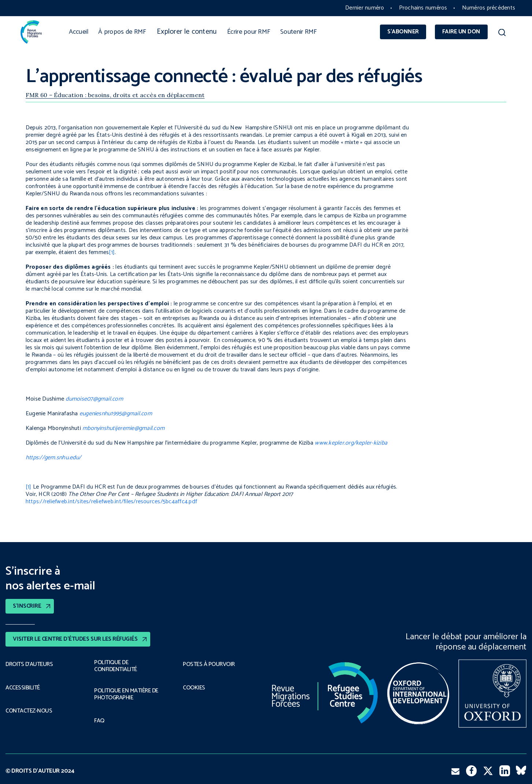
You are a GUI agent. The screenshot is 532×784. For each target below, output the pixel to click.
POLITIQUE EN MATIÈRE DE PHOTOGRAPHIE (126, 694)
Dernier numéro (365, 8)
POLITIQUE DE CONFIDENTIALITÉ (116, 666)
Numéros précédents (489, 8)
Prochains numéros (423, 8)
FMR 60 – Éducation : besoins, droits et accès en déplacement (115, 95)
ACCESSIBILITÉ (23, 688)
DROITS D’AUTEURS (29, 665)
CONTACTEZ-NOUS (29, 711)
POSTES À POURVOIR (209, 665)
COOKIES (194, 688)
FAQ (99, 721)
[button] (502, 34)
